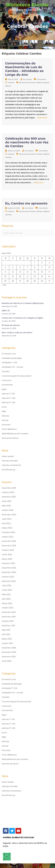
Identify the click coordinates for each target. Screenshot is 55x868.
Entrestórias (7, 385)
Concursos (7, 380)
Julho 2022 (6, 586)
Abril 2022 (6, 599)
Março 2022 (7, 603)
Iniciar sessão (8, 456)
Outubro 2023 (8, 550)
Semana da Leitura (10, 438)
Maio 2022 (6, 594)
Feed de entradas (10, 461)
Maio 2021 (6, 630)
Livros (4, 407)
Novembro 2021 (9, 617)
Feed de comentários (11, 465)
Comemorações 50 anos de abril (16, 376)
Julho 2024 (7, 519)
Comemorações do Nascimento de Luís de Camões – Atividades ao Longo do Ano (24, 69)
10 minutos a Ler (9, 354)
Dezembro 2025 (9, 488)
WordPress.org (8, 470)
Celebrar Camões (43, 83)
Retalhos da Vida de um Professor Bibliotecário (23, 303)
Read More (42, 118)
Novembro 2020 (9, 652)
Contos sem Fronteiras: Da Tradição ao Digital (22, 318)
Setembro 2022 (9, 581)
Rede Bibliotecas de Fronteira (15, 434)
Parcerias (6, 425)
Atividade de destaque (12, 358)
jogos (4, 389)
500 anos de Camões (27, 83)
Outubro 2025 (8, 492)
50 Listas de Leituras (11, 325)
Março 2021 (7, 639)
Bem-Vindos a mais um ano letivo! (17, 333)
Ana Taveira (27, 79)
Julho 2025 (7, 501)
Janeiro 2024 (8, 537)
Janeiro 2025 (8, 510)
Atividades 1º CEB (9, 363)
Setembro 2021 (8, 626)
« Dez (4, 285)
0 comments (41, 79)
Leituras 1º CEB (8, 394)
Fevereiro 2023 (8, 563)
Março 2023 (7, 559)
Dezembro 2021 (9, 612)
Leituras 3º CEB (8, 402)
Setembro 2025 (9, 497)
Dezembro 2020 (9, 648)
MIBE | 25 (6, 311)
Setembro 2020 (9, 657)
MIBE (4, 411)
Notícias (5, 416)
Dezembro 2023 (9, 541)
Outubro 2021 (8, 621)
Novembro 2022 (9, 572)
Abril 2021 (6, 634)
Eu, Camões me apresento (26, 203)
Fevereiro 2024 (8, 532)
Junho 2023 (7, 555)
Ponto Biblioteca (9, 429)
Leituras (8, 86)
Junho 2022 (7, 590)
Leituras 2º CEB (8, 398)
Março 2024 (7, 528)
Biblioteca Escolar (28, 5)
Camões (11, 83)
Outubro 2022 (8, 577)
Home (27, 32)
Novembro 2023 (9, 546)
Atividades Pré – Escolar (13, 367)
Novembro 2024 (9, 515)
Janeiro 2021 (7, 643)
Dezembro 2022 (9, 568)
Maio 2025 (6, 506)
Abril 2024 (6, 523)
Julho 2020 (7, 661)
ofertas (5, 420)
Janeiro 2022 (7, 608)
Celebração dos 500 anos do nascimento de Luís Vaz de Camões (27, 142)
